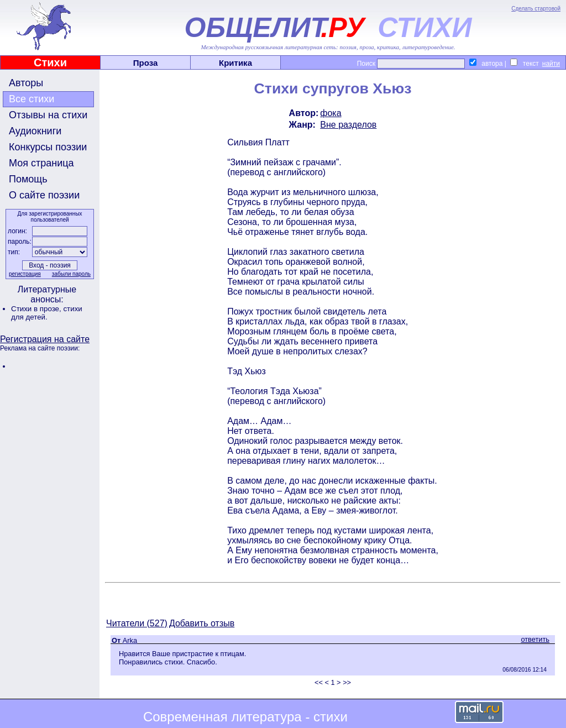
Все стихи (32, 99)
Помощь (28, 179)
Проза (146, 63)
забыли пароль (71, 274)
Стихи (50, 62)
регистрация (25, 274)
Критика (235, 63)
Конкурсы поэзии (48, 147)
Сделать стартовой (536, 9)
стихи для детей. (47, 313)
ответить (535, 639)
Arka (130, 640)
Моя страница (41, 163)
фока (331, 113)
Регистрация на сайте (45, 339)
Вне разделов (348, 125)
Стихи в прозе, (37, 309)
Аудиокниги (35, 131)
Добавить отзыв (202, 623)
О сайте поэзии (44, 195)
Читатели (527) (137, 623)
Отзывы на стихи (48, 115)
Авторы (26, 83)
